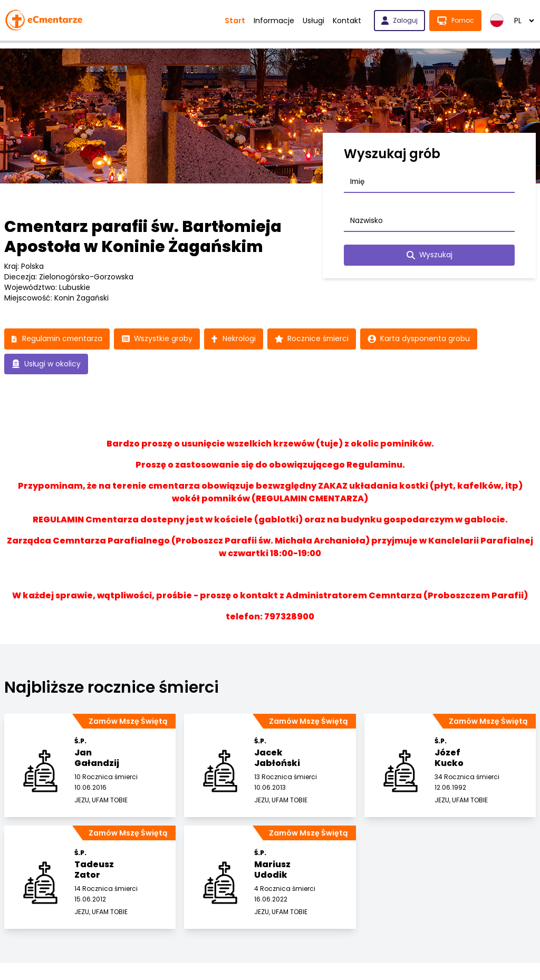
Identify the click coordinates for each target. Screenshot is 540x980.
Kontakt (347, 21)
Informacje (274, 21)
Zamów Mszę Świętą (128, 722)
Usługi (314, 21)
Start (235, 21)
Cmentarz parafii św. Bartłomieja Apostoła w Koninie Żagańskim (143, 237)
